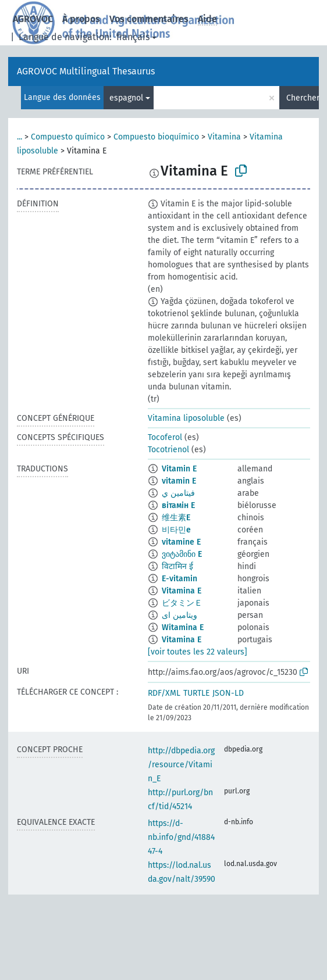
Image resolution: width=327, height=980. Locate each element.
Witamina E (183, 627)
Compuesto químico (68, 137)
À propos (81, 19)
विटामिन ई (177, 566)
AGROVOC (33, 19)
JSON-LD (228, 693)
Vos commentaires (149, 19)
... (19, 137)
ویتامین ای (180, 615)
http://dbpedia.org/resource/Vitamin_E (181, 765)
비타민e (176, 530)
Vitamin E (179, 469)
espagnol (126, 98)
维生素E (176, 518)
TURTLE (196, 693)
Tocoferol (165, 437)
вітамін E (178, 505)
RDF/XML (164, 693)
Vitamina (224, 137)
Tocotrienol (168, 450)
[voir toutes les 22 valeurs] (198, 652)
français (133, 37)
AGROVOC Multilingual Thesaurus (86, 71)
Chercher (303, 98)
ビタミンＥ (182, 603)
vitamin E (179, 481)
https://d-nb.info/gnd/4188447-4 (181, 837)
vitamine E (181, 542)
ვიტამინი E (182, 554)
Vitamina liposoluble (186, 418)
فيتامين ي (178, 493)
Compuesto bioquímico (156, 137)
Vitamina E (182, 591)
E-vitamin (180, 579)
